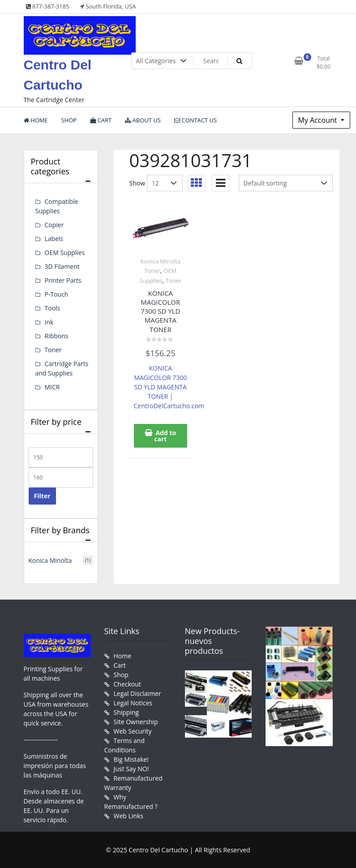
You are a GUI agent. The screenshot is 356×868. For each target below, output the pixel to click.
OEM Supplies (65, 253)
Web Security (133, 731)
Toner (174, 281)
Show (137, 183)
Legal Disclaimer (137, 693)
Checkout (127, 684)
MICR (52, 387)
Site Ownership (136, 722)
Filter (42, 496)
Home (123, 656)
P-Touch (57, 294)
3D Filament (62, 266)
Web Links (129, 816)
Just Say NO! (131, 769)
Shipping (127, 712)
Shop (121, 675)
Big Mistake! (131, 759)
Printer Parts (63, 280)
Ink (49, 322)
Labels (54, 239)
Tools (53, 308)
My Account (319, 120)
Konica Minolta (50, 560)
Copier (54, 225)
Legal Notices (133, 703)
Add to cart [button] (165, 436)
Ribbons (57, 336)
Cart (120, 665)
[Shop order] (286, 183)
